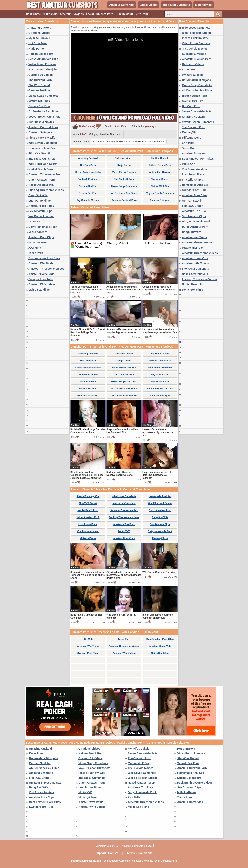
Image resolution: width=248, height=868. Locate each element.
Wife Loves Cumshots (43, 143)
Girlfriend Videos (39, 33)
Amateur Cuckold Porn (43, 127)
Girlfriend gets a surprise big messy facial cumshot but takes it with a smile (124, 575)
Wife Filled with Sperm (43, 164)
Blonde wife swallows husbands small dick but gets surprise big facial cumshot (87, 475)
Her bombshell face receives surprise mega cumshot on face (160, 331)
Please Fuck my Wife (42, 138)
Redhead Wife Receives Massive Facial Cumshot (120, 474)
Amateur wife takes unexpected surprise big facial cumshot (124, 331)
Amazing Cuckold (40, 28)
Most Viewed (204, 5)
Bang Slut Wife (38, 195)
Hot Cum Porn (38, 43)
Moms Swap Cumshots (43, 96)
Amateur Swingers (40, 132)
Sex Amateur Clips (40, 211)
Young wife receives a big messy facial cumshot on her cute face (86, 290)
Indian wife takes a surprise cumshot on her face (158, 616)
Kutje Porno (36, 49)
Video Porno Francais (42, 64)
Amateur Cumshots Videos (137, 846)
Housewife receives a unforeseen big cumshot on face (158, 432)
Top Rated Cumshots (176, 5)
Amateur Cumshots (122, 5)
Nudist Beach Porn (41, 169)
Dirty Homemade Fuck (43, 227)
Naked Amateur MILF (42, 185)
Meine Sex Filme (39, 290)
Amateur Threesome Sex (44, 174)
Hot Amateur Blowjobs (43, 70)
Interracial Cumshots (42, 159)
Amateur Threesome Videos (46, 269)
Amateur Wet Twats (41, 263)
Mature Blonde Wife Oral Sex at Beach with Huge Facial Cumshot (88, 332)
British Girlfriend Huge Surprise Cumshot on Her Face (88, 431)
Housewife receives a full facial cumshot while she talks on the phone (87, 575)
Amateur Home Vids (41, 274)
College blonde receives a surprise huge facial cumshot (159, 288)
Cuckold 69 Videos (40, 75)
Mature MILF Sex (39, 101)
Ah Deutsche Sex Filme (43, 111)
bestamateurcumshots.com (86, 861)
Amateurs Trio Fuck (41, 206)
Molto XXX (35, 222)
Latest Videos (149, 5)
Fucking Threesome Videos (46, 190)
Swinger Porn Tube (41, 279)
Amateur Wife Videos (42, 284)
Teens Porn (36, 253)
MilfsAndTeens (38, 232)
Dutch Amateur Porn (42, 180)
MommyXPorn (38, 242)
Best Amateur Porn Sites (44, 258)
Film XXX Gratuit (39, 153)
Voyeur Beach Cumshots (44, 117)
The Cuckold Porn (40, 80)
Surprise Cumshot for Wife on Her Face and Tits (123, 431)
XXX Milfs (35, 248)
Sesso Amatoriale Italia (43, 59)
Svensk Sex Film (39, 106)
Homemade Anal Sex (42, 148)
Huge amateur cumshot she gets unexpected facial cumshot (158, 475)
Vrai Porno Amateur (41, 216)
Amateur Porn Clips (41, 237)
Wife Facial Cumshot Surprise (159, 572)
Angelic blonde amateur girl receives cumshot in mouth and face (124, 290)
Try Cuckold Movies (41, 122)
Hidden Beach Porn (41, 54)
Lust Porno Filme (40, 201)
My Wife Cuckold (39, 38)
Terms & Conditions (140, 853)
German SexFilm (39, 90)
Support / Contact (107, 853)
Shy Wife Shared (39, 85)
